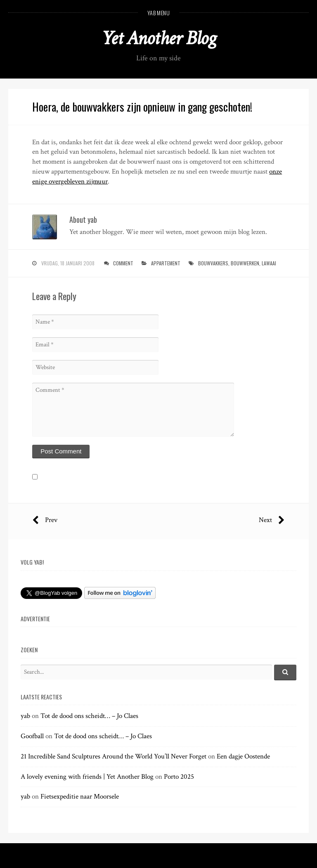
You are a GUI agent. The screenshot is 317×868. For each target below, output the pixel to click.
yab (25, 716)
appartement (166, 263)
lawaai (269, 263)
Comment (123, 263)
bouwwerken (245, 263)
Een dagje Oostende (243, 756)
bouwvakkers (213, 263)
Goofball (32, 736)
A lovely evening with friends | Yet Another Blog (87, 777)
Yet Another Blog (159, 38)
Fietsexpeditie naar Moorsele (80, 796)
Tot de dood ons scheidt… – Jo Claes (89, 716)
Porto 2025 (179, 777)
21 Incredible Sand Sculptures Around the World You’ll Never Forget (114, 756)
